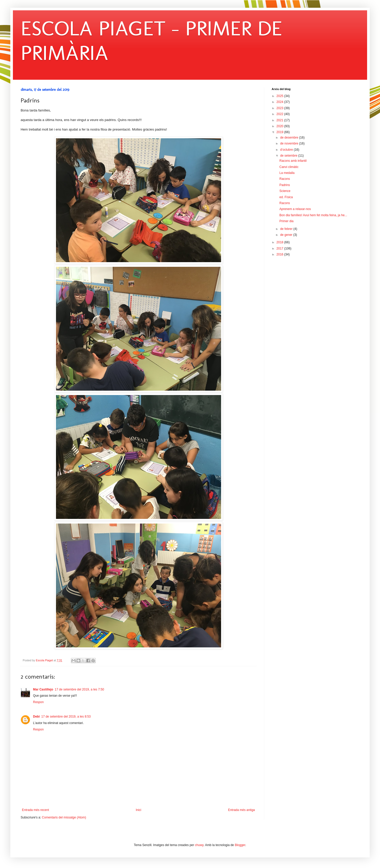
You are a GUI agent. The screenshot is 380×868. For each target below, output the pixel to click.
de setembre (289, 156)
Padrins (285, 185)
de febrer (287, 229)
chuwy (199, 845)
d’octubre (287, 150)
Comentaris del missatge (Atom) (64, 817)
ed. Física (286, 197)
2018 (280, 242)
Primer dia (286, 221)
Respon (38, 702)
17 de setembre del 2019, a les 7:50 (79, 689)
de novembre (290, 143)
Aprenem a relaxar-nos (295, 209)
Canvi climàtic (289, 167)
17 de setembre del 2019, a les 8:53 (66, 717)
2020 (280, 126)
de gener (287, 235)
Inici (138, 810)
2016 (280, 254)
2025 (280, 96)
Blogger (240, 845)
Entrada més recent (35, 810)
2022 (280, 114)
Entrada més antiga (241, 810)
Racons (285, 179)
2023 (280, 108)
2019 (280, 132)
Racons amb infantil (293, 161)
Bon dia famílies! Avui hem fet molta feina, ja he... (313, 215)
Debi (36, 717)
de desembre (290, 138)
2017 (280, 248)
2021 (280, 120)
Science (285, 191)
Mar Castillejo (43, 689)
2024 (280, 102)
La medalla (287, 173)
